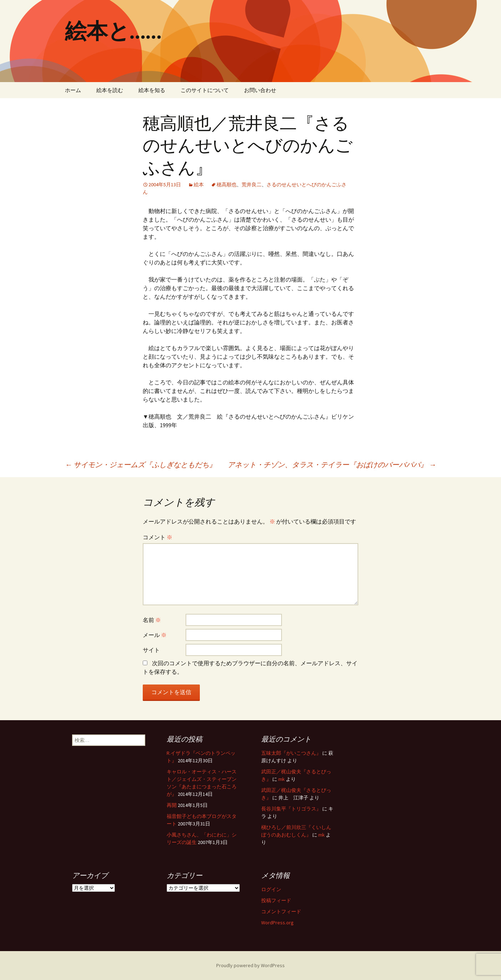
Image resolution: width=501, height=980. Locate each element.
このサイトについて (205, 90)
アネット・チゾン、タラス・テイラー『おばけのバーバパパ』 (332, 464)
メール (155, 635)
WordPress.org (277, 923)
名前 (152, 620)
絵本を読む (110, 90)
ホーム (73, 90)
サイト (151, 650)
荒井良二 (252, 185)
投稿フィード (276, 900)
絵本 (199, 185)
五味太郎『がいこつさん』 (291, 753)
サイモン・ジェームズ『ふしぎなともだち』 (141, 464)
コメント (158, 537)
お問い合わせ (260, 90)
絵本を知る (152, 90)
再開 (172, 805)
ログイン (271, 889)
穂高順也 (227, 185)
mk (282, 779)
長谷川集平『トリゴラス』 (291, 809)
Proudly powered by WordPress (250, 965)
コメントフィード (281, 911)
